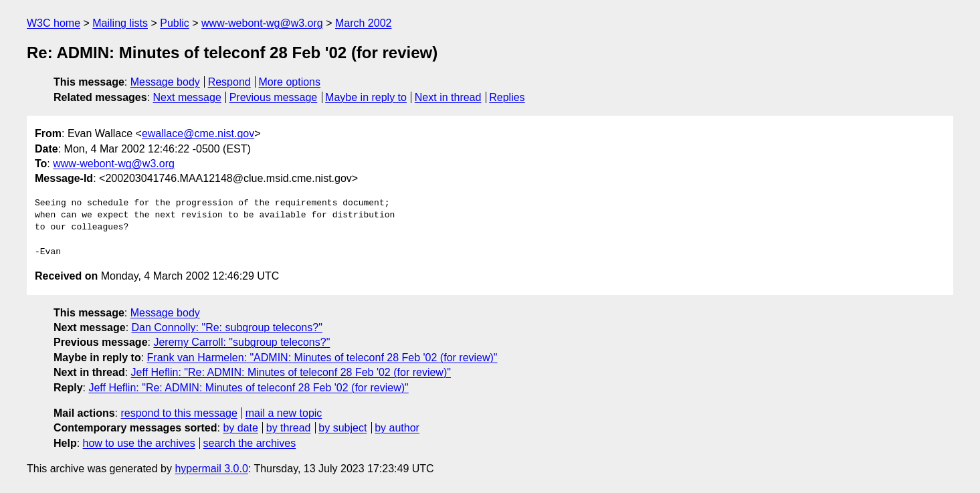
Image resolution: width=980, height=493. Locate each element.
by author (397, 428)
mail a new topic (284, 413)
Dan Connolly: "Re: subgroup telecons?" (227, 327)
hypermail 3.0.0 (211, 469)
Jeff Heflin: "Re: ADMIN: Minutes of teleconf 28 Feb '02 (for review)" (291, 372)
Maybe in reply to (366, 97)
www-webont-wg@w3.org (262, 23)
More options (290, 82)
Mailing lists (120, 23)
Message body (165, 82)
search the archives (250, 443)
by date (240, 428)
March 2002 (364, 23)
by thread (289, 428)
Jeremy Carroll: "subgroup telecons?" (241, 342)
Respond (229, 82)
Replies (507, 97)
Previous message (274, 97)
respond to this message (179, 413)
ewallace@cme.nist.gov (198, 133)
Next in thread (448, 97)
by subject (342, 428)
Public (175, 23)
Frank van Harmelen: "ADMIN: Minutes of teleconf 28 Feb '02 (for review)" (322, 358)
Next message (187, 97)
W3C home (54, 23)
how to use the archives (139, 443)
